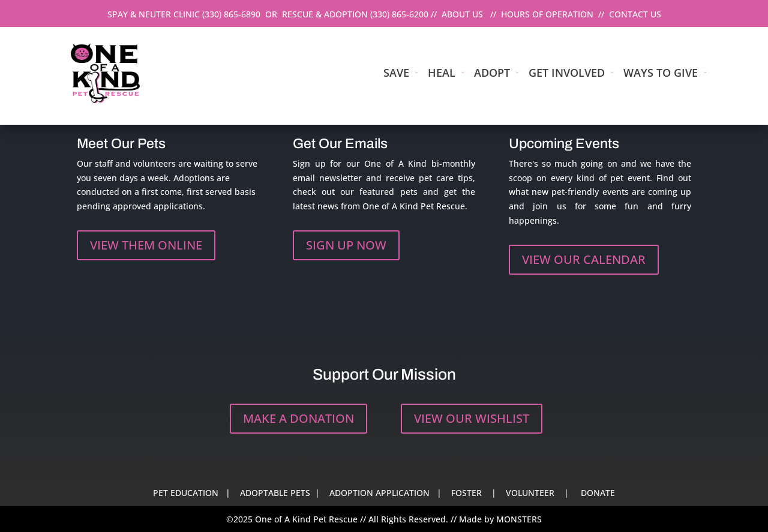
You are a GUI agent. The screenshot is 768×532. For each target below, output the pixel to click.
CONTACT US (635, 14)
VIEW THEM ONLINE (146, 245)
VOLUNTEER (530, 493)
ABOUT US (462, 14)
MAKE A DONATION (298, 418)
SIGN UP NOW (346, 245)
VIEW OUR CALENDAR (584, 259)
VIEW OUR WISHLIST (472, 418)
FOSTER (466, 493)
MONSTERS (519, 519)
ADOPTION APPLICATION (379, 493)
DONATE (598, 493)
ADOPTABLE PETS (275, 493)
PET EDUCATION (186, 493)
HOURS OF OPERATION (547, 14)
